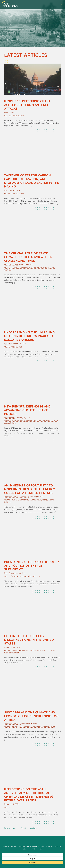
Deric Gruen (9, 573)
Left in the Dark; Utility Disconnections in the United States (29, 640)
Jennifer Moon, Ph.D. (12, 497)
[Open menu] (61, 5)
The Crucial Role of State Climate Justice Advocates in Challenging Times (28, 257)
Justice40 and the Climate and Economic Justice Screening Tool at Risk (32, 716)
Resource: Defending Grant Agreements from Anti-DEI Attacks (27, 105)
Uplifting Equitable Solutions (28, 576)
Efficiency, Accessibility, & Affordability (26, 500)
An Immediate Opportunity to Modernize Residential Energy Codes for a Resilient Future (30, 489)
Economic (8, 115)
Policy (22, 193)
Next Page (33, 828)
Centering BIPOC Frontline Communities (27, 727)
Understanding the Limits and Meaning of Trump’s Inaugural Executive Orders (30, 336)
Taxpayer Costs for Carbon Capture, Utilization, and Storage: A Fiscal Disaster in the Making (32, 181)
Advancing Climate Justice (15, 421)
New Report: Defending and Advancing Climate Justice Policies (27, 410)
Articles (7, 193)
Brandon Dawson (11, 265)
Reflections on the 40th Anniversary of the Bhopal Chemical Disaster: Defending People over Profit (29, 795)
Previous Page (10, 828)
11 (26, 828)
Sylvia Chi (8, 343)
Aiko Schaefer (10, 418)
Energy (45, 500)
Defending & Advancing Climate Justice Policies (30, 268)
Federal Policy (19, 115)
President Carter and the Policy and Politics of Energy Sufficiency (32, 566)
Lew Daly (8, 190)
